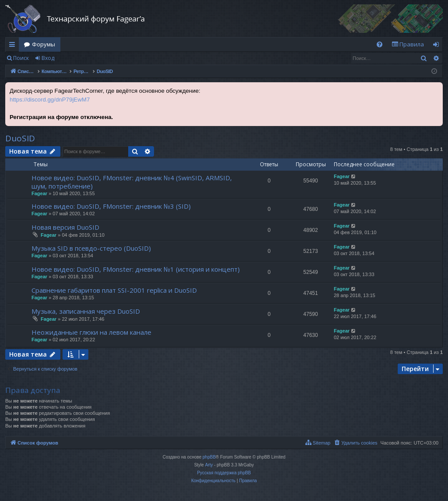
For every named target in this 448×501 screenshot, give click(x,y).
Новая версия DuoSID (65, 227)
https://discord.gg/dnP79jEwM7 (50, 100)
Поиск (21, 58)
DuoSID (20, 138)
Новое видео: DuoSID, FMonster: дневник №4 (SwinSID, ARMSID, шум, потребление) (132, 182)
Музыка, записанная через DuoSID (86, 311)
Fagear (39, 193)
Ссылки (14, 46)
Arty (209, 465)
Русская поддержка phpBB (224, 473)
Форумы (44, 44)
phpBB (209, 457)
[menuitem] (380, 44)
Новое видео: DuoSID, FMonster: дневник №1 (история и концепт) (136, 269)
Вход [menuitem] (438, 46)
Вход (48, 58)
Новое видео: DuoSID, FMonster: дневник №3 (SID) (111, 206)
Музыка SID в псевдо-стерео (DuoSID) (91, 248)
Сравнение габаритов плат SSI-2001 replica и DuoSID (114, 290)
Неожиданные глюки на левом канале (91, 332)
